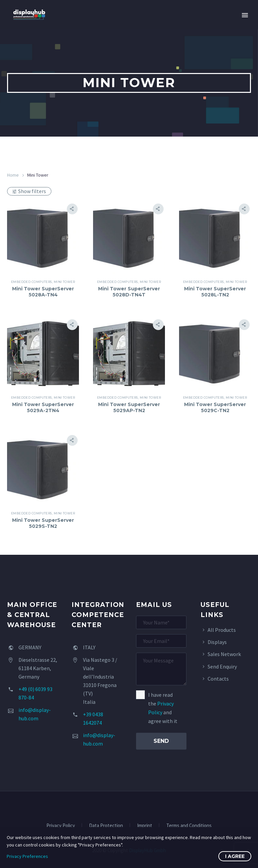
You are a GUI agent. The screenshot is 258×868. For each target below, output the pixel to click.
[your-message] (161, 669)
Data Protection (106, 826)
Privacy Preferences (27, 856)
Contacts (218, 679)
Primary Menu (245, 15)
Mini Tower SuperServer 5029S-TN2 (43, 523)
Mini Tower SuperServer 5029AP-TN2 (129, 407)
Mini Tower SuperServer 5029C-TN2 (215, 407)
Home (13, 175)
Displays (217, 642)
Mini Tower (64, 282)
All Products (222, 630)
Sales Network (224, 654)
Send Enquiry (222, 666)
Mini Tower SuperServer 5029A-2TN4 (43, 407)
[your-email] (161, 641)
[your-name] (161, 622)
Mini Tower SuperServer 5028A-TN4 (43, 292)
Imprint (145, 826)
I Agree (235, 856)
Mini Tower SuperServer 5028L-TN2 (215, 292)
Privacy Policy (61, 826)
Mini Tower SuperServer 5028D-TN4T (129, 292)
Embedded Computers (32, 282)
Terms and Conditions (189, 826)
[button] (72, 209)
